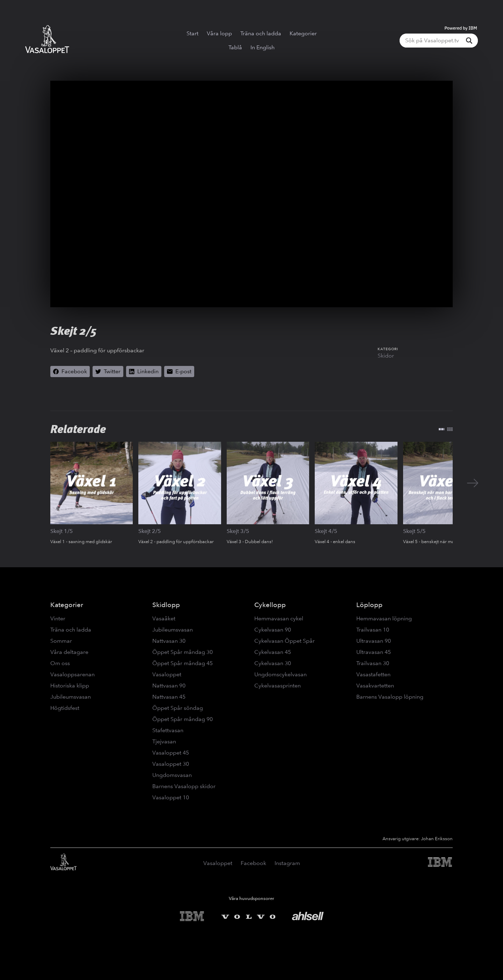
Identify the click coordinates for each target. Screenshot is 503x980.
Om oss (60, 663)
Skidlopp (166, 605)
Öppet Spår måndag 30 (183, 652)
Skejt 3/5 (238, 531)
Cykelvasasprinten (278, 686)
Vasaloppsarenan (72, 674)
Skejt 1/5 (62, 531)
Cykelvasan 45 (273, 652)
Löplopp (369, 605)
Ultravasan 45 (374, 652)
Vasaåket (164, 618)
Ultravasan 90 (374, 641)
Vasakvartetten (375, 686)
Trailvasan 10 (373, 630)
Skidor (386, 356)
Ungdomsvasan (172, 775)
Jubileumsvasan (71, 697)
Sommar (61, 641)
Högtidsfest (65, 708)
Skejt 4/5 (326, 531)
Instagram (287, 863)
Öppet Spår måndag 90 (183, 719)
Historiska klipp (70, 686)
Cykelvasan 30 (273, 663)
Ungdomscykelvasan (280, 674)
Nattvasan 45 (169, 697)
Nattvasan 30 (169, 641)
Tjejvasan (164, 741)
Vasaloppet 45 (171, 753)
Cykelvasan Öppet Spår (285, 641)
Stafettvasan (168, 730)
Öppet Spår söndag (178, 708)
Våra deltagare (69, 652)
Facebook (253, 863)
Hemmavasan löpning (384, 618)
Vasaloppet (167, 674)
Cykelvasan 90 (273, 630)
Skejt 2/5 (150, 531)
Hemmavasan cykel (279, 618)
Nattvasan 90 (169, 686)
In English (263, 47)
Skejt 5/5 (414, 531)
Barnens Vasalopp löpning (390, 697)
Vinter (58, 618)
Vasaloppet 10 (171, 797)
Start (192, 33)
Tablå (235, 47)
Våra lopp (219, 33)
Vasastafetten (373, 674)
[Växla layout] (446, 429)
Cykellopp (270, 605)
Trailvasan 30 (373, 663)
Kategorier (303, 33)
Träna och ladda (261, 33)
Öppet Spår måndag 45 (183, 663)
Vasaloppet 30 (171, 764)
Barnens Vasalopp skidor (184, 786)
